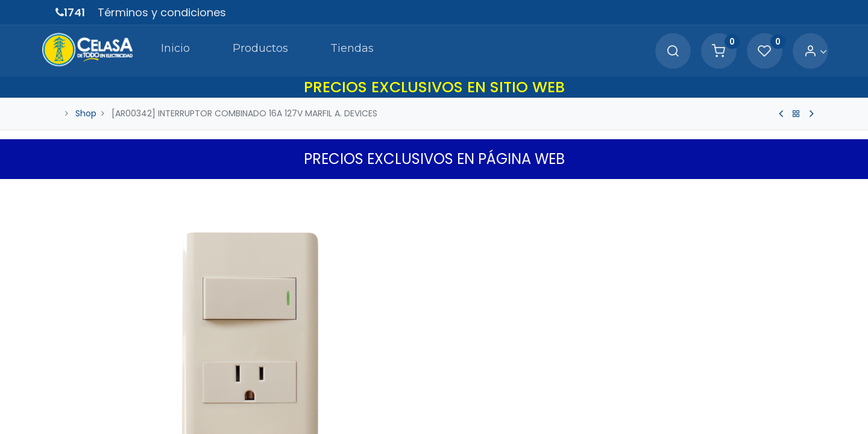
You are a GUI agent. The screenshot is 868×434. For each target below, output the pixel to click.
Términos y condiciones (162, 12)
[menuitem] (159, 51)
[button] (805, 191)
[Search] (658, 52)
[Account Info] (801, 52)
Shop (86, 113)
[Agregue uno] (508, 395)
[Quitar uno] (457, 395)
